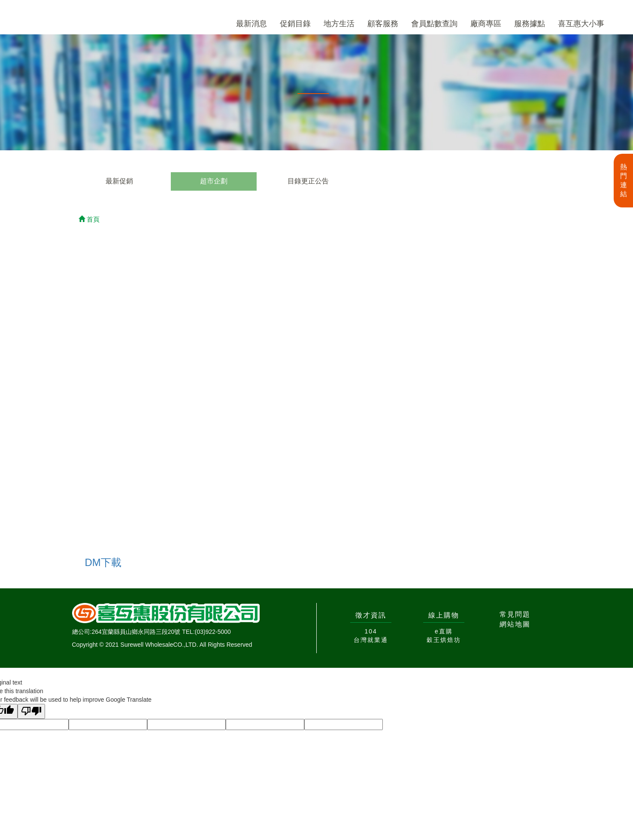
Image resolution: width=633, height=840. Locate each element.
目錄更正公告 (308, 181)
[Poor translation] (31, 711)
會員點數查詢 (434, 24)
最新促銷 (119, 181)
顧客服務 (383, 24)
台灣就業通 (371, 640)
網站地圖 (515, 624)
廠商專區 (486, 24)
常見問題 (515, 614)
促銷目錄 (295, 24)
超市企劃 (214, 181)
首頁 (89, 219)
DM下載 (103, 562)
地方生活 (339, 24)
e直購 (444, 631)
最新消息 (251, 24)
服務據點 (530, 24)
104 (371, 631)
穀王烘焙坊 (444, 640)
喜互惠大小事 (581, 24)
